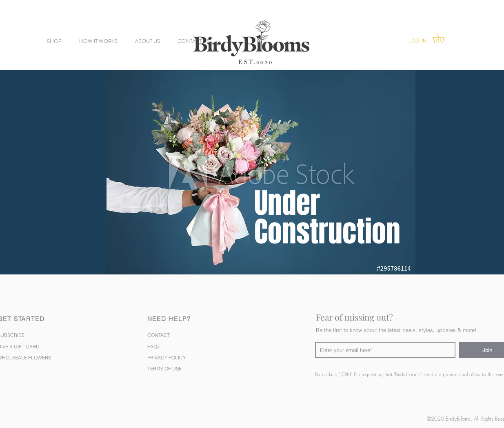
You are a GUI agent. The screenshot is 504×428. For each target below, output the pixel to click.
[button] (443, 38)
